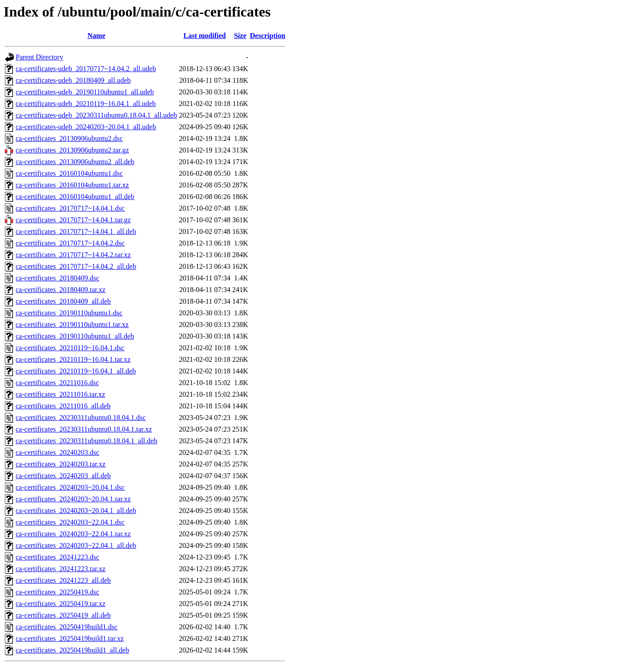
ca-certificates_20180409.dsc (57, 278)
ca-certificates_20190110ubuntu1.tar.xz (72, 324)
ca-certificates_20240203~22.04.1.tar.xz (73, 534)
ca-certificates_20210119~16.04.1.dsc (70, 348)
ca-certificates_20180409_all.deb (63, 301)
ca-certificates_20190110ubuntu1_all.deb (75, 336)
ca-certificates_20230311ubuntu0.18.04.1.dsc (81, 418)
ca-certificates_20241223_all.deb (63, 580)
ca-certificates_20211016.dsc (57, 383)
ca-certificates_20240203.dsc (57, 452)
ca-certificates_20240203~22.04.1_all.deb (76, 545)
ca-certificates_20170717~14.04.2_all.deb (76, 266)
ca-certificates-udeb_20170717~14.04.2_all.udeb (86, 69)
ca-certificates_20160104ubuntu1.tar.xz (72, 185)
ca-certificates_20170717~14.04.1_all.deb (76, 231)
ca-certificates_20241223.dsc (57, 557)
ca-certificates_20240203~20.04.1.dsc (70, 487)
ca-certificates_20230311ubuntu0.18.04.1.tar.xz (84, 429)
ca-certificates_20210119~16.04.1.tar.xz (73, 359)
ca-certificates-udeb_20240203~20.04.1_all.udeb (86, 127)
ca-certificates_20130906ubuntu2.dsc (69, 138)
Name (97, 36)
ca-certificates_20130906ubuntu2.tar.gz (72, 150)
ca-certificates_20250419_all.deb (63, 615)
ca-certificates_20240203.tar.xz (61, 464)
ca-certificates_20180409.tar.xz (61, 290)
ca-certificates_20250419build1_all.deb (72, 650)
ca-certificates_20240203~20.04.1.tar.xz (73, 499)
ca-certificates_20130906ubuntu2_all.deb (75, 162)
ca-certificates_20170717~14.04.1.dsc (70, 208)
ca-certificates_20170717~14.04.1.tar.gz (73, 220)
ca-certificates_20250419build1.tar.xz (70, 638)
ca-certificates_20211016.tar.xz (60, 394)
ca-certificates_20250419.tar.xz (61, 604)
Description (268, 36)
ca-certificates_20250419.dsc (57, 592)
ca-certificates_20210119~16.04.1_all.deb (76, 371)
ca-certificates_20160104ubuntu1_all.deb (75, 197)
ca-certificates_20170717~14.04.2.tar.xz (73, 255)
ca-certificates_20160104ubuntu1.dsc (69, 173)
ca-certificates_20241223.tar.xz (61, 569)
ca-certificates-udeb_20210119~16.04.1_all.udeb (86, 104)
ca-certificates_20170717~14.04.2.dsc (70, 243)
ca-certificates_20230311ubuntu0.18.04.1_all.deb (87, 441)
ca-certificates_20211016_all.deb (63, 406)
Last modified (205, 36)
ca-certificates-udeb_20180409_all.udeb (73, 80)
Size (240, 36)
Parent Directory (39, 57)
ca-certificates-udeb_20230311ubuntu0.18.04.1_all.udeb (96, 115)
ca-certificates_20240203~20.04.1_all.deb (76, 511)
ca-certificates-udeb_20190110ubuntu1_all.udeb (85, 92)
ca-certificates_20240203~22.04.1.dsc (70, 522)
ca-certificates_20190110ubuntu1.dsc (69, 313)
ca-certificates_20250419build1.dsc (67, 627)
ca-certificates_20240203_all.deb (63, 476)
